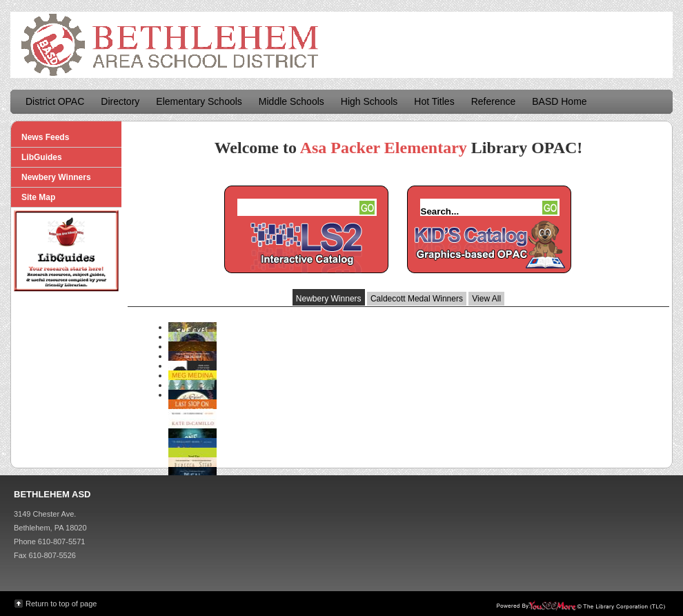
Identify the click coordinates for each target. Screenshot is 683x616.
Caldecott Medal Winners (417, 299)
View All (486, 299)
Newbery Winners (329, 299)
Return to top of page (61, 604)
